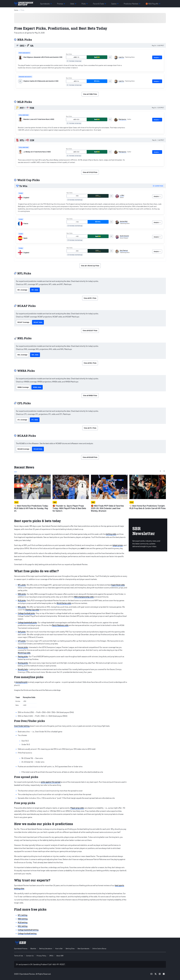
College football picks (26, 613)
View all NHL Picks (90, 363)
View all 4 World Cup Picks (90, 266)
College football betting (27, 933)
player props (118, 545)
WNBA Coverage (23, 387)
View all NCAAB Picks (90, 457)
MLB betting (23, 922)
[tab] (110, 57)
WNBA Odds (37, 387)
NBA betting (23, 919)
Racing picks (23, 656)
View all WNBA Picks (90, 395)
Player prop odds (77, 808)
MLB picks (22, 600)
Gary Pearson (124, 250)
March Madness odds (60, 625)
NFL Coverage (22, 290)
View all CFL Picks (90, 428)
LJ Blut (122, 195)
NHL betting (23, 926)
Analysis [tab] (157, 57)
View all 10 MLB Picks (90, 172)
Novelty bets (23, 669)
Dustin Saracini (124, 236)
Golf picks (22, 632)
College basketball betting (28, 930)
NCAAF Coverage (23, 322)
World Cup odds (24, 653)
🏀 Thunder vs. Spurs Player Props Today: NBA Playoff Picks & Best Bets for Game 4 (69, 508)
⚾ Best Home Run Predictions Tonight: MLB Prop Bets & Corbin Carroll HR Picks (148, 507)
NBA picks (22, 594)
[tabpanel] (72, 67)
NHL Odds (35, 355)
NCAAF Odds (38, 322)
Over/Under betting (22, 726)
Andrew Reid (124, 221)
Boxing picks (23, 663)
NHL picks (22, 607)
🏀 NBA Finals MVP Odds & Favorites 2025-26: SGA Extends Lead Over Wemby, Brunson (107, 508)
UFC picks (22, 641)
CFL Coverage (22, 420)
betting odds (111, 534)
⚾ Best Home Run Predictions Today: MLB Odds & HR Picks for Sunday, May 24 (31, 508)
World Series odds (64, 603)
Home (16, 10)
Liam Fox (121, 57)
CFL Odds (35, 420)
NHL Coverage (22, 355)
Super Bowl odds (118, 585)
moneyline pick (21, 682)
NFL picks (22, 585)
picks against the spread (51, 782)
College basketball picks (27, 622)
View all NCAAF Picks (90, 330)
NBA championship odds (84, 597)
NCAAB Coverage (23, 449)
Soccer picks (23, 647)
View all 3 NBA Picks (90, 94)
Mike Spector (122, 119)
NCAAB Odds (38, 449)
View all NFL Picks (90, 298)
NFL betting (23, 915)
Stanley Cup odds (32, 610)
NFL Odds (35, 290)
